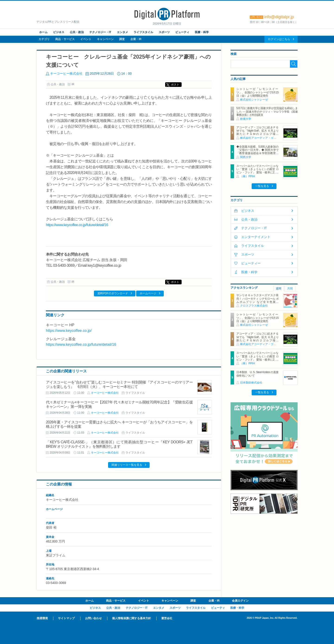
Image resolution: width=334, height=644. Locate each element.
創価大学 (246, 119)
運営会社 (167, 618)
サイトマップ (66, 618)
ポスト (175, 85)
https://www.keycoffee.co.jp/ (69, 331)
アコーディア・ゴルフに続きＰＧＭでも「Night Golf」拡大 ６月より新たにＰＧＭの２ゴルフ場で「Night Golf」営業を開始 (257, 132)
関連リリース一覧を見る (127, 465)
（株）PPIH (247, 176)
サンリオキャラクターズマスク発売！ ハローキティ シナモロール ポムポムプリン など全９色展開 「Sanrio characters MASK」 (257, 300)
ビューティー (251, 263)
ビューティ (182, 32)
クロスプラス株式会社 (254, 306)
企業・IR (136, 39)
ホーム (43, 32)
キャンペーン (105, 39)
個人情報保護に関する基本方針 (132, 618)
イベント (86, 39)
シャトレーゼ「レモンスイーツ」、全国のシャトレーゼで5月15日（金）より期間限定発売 (257, 92)
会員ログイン (240, 601)
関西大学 (246, 157)
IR (73, 84)
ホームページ (148, 293)
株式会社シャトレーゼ (254, 100)
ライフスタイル (143, 32)
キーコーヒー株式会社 (66, 73)
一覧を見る (262, 186)
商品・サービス (65, 39)
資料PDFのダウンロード (113, 293)
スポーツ (164, 32)
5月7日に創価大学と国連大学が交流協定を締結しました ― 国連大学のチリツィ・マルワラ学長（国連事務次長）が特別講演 (267, 112)
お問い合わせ (93, 618)
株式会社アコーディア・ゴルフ (260, 138)
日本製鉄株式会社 (251, 383)
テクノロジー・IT (100, 32)
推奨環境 (42, 618)
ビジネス (59, 32)
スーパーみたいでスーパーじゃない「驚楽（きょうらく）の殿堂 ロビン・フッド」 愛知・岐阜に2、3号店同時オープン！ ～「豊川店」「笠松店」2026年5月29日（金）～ (257, 173)
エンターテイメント (256, 237)
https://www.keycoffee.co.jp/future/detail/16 (77, 225)
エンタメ (122, 32)
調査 (122, 39)
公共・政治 (77, 32)
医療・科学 (202, 32)
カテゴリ (44, 39)
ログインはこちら (279, 39)
